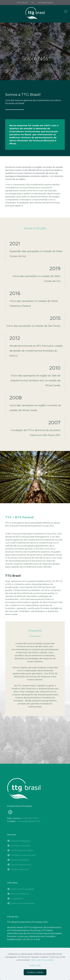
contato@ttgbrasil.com (29, 821)
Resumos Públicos (20, 894)
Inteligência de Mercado (23, 855)
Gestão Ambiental (20, 869)
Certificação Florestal (21, 850)
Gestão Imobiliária (20, 860)
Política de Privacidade (22, 889)
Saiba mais (35, 965)
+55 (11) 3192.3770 (30, 818)
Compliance (17, 898)
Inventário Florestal (20, 846)
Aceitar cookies (35, 972)
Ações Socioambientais (23, 903)
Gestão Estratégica (20, 841)
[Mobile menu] (66, 11)
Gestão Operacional (21, 865)
